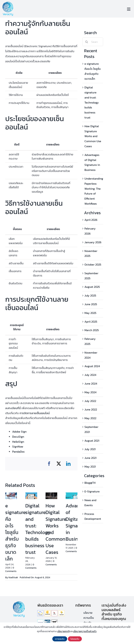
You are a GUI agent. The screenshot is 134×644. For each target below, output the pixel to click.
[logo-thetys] (47, 621)
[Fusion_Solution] (47, 612)
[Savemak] (62, 612)
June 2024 (91, 384)
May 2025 (90, 313)
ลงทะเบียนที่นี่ (13, 408)
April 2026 (91, 220)
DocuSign (18, 437)
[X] (59, 464)
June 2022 (91, 409)
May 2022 (90, 418)
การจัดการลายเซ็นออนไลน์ (35, 413)
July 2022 (90, 401)
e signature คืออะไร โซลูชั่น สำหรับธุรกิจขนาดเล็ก (15, 532)
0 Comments (11, 569)
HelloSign (18, 442)
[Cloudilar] (40, 612)
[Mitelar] (54, 612)
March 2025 (92, 330)
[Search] (87, 42)
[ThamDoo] (54, 621)
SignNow (18, 447)
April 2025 (91, 322)
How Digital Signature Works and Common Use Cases (56, 529)
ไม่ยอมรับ (75, 639)
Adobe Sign (19, 432)
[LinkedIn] (68, 464)
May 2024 (90, 392)
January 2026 (93, 242)
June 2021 (90, 458)
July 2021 (90, 449)
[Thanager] (40, 621)
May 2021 (90, 467)
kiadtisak (13, 577)
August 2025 (92, 287)
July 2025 (90, 295)
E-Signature (92, 491)
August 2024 (92, 366)
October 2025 (93, 264)
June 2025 (91, 304)
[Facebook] (49, 464)
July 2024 (90, 375)
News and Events (90, 503)
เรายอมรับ (60, 639)
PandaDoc (18, 452)
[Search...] (93, 42)
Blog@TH (90, 483)
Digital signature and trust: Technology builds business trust (38, 529)
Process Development (93, 516)
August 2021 (92, 441)
